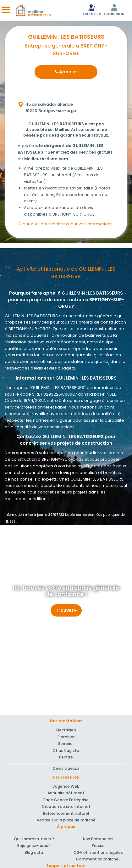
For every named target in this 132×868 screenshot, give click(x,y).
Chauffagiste (66, 750)
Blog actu (34, 852)
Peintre (66, 757)
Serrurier (66, 744)
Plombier (66, 737)
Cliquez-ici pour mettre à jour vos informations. (66, 224)
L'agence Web (66, 786)
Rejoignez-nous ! (34, 845)
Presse (98, 845)
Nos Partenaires (98, 839)
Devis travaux (66, 768)
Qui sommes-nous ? (34, 839)
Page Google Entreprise (66, 800)
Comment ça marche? (98, 859)
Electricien (66, 730)
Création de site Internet (66, 806)
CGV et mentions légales (98, 852)
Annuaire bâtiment (66, 793)
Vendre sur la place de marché (66, 820)
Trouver (66, 610)
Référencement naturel (66, 813)
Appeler (66, 72)
